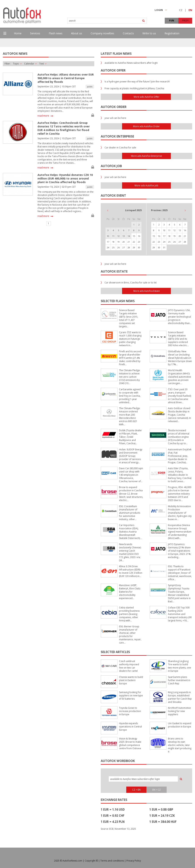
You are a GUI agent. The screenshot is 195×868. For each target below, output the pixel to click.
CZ (181, 10)
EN (190, 10)
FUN (172, 21)
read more (43, 116)
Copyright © (91, 861)
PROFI (185, 21)
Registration (172, 33)
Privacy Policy (134, 861)
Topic (17, 64)
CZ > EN (136, 790)
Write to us (149, 33)
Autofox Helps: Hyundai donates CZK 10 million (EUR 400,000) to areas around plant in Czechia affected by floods (65, 178)
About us (77, 33)
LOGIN (161, 10)
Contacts (128, 33)
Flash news (56, 33)
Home (18, 33)
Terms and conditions (112, 861)
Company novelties (102, 33)
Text (43, 64)
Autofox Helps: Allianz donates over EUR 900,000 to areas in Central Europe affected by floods (66, 78)
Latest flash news (116, 54)
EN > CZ (157, 790)
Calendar (30, 64)
